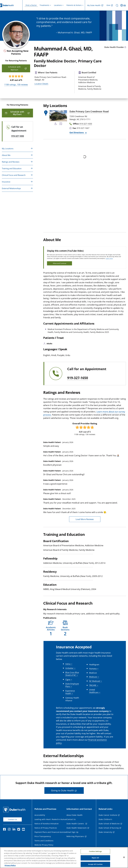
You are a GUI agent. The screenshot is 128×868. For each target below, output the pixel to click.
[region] (64, 858)
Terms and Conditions (44, 841)
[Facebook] (5, 830)
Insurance (6, 182)
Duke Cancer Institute (108, 815)
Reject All (95, 858)
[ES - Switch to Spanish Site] (123, 5)
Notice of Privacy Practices (46, 828)
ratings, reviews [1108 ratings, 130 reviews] (16, 85)
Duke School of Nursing (109, 828)
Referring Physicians (75, 836)
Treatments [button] (44, 5)
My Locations (8, 148)
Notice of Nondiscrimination (47, 824)
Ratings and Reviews (11, 162)
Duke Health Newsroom (77, 828)
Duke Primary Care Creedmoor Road (89, 111)
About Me (6, 155)
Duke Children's (105, 819)
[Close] (124, 857)
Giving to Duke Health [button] (62, 790)
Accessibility (40, 815)
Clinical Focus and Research (14, 175)
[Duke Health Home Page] (15, 810)
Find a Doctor (31, 5)
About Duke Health (74, 815)
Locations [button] (58, 5)
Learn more (109, 258)
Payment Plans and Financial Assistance (51, 832)
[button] (51, 628)
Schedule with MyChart (14, 68)
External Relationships (11, 188)
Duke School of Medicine (109, 824)
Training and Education (12, 168)
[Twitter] (19, 830)
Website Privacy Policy (44, 845)
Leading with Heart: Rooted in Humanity (52, 819)
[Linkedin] (14, 830)
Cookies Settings (95, 851)
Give (108, 5)
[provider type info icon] (125, 47)
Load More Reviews (85, 519)
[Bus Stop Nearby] (61, 124)
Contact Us (12, 819)
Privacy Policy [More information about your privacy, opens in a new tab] (10, 865)
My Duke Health (94, 5)
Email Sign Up (72, 832)
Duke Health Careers (76, 824)
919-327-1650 (78, 378)
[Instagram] (10, 830)
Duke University (105, 832)
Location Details (41, 84)
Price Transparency (43, 836)
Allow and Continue (60, 263)
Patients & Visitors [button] (74, 5)
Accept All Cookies (95, 864)
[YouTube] (24, 830)
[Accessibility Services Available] (56, 124)
